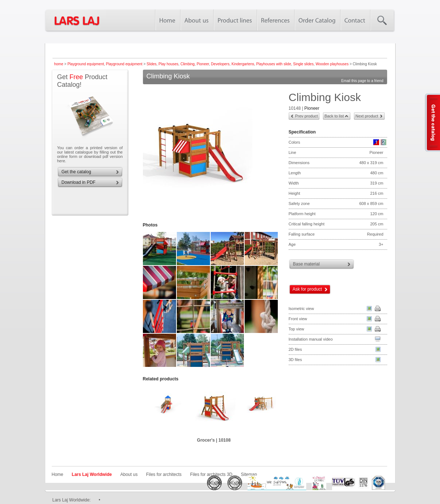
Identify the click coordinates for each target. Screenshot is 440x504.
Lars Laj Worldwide (92, 474)
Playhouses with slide (274, 64)
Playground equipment (86, 64)
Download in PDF (79, 182)
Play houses (168, 64)
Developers (220, 64)
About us (129, 474)
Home (58, 474)
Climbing (188, 64)
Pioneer (203, 64)
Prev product (307, 116)
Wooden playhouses (332, 64)
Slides (151, 64)
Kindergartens (243, 64)
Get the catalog (76, 172)
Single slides (303, 64)
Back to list (334, 116)
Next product (367, 116)
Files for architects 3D (211, 474)
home (59, 64)
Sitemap (249, 474)
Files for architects (164, 474)
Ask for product (307, 289)
